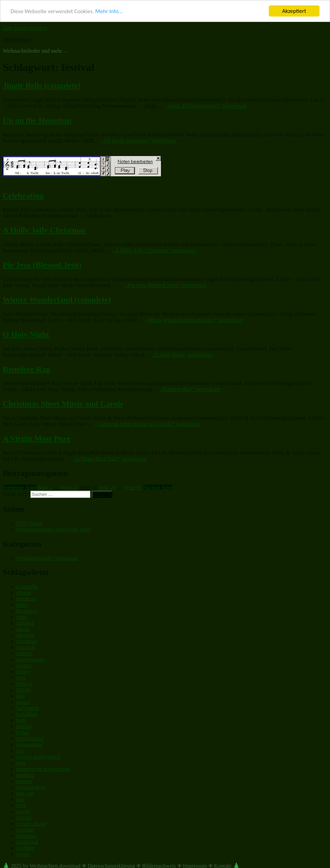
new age (25, 793)
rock (21, 805)
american (26, 599)
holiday (24, 726)
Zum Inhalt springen (25, 28)
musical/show (31, 787)
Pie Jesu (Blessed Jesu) (42, 265)
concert (24, 653)
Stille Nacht (29, 523)
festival (24, 684)
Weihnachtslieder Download (47, 558)
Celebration (23, 195)
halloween (27, 708)
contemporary (31, 659)
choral (23, 629)
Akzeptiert (294, 11)
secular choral (31, 824)
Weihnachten (17, 39)
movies (24, 781)
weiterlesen (206, 106)
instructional (30, 745)
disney (23, 672)
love (21, 763)
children (25, 623)
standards (26, 836)
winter (23, 854)
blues (22, 605)
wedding (26, 848)
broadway (27, 611)
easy (21, 678)
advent (23, 593)
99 (133, 488)
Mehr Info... (109, 11)
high (21, 720)
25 (107, 488)
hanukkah (27, 714)
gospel (23, 702)
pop (20, 799)
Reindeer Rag (26, 369)
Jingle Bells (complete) (42, 85)
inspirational (30, 738)
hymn (22, 732)
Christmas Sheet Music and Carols (63, 404)
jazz (21, 751)
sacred (23, 811)
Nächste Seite (158, 488)
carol (22, 617)
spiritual (25, 830)
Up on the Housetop (37, 120)
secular (24, 818)
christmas (27, 641)
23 (69, 488)
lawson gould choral (38, 757)
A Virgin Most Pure (37, 438)
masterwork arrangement (43, 769)
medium (25, 775)
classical (25, 647)
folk (21, 696)
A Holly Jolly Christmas (44, 230)
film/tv (24, 690)
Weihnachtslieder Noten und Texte (54, 529)
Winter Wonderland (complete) (57, 300)
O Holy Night (26, 334)
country (25, 666)
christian (26, 635)
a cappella (27, 586)
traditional (27, 842)
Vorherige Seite (19, 488)
